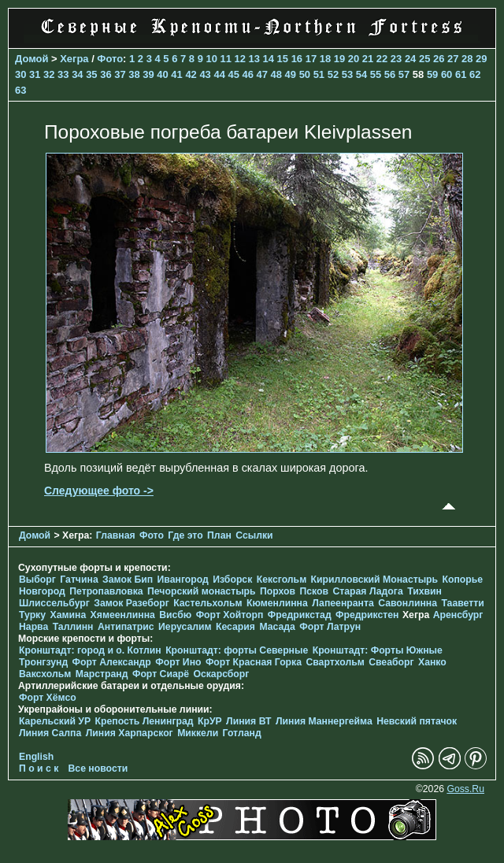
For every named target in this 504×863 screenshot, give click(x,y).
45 (233, 74)
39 (148, 74)
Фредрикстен (367, 615)
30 (20, 74)
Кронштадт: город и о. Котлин (90, 650)
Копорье (463, 580)
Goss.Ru (465, 789)
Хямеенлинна (123, 615)
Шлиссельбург (54, 603)
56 (390, 74)
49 (291, 74)
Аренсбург (458, 615)
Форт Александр (112, 662)
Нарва (33, 627)
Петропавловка (106, 591)
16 (297, 59)
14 (269, 59)
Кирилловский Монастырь (375, 580)
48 (276, 74)
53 (347, 74)
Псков (314, 591)
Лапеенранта (343, 603)
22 (382, 59)
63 (20, 90)
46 (248, 74)
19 (339, 59)
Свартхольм (335, 662)
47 (262, 74)
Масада (277, 627)
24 (410, 59)
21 (368, 59)
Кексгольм (282, 580)
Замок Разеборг (131, 603)
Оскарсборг (221, 674)
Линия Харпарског (130, 733)
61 (461, 74)
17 (311, 59)
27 (453, 59)
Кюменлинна (277, 603)
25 (424, 59)
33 (63, 74)
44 (219, 74)
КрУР (210, 721)
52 (333, 74)
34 (77, 74)
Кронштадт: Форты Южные (378, 650)
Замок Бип (128, 580)
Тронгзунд (43, 662)
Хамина (68, 615)
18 (325, 59)
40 (162, 74)
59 (432, 74)
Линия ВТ (248, 721)
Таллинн (73, 627)
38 (134, 74)
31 (35, 74)
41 (176, 74)
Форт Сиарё (161, 674)
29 (481, 59)
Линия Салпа (50, 733)
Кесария (235, 627)
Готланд (242, 733)
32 (49, 74)
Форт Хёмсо (48, 698)
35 (91, 74)
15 (283, 59)
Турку (32, 615)
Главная (116, 535)
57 (404, 74)
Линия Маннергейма (324, 721)
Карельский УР (55, 721)
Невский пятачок (417, 721)
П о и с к (39, 769)
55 (376, 74)
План (219, 535)
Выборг (37, 580)
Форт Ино (178, 662)
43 (205, 74)
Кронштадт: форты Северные (237, 650)
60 (447, 74)
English (36, 757)
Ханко (432, 662)
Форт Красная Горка (254, 662)
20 (354, 59)
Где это (185, 535)
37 (120, 74)
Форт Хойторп (230, 615)
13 (254, 59)
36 (106, 74)
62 (475, 74)
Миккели (198, 733)
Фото (110, 59)
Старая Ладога (367, 591)
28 (467, 59)
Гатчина (79, 580)
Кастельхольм (208, 603)
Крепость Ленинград (145, 721)
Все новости (98, 769)
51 (319, 74)
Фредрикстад (300, 615)
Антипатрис (126, 627)
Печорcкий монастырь (202, 591)
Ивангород (183, 580)
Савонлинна (408, 603)
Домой (31, 59)
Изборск (232, 580)
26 (439, 59)
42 (191, 74)
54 (361, 74)
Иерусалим (185, 627)
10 (211, 59)
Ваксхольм (45, 674)
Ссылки (254, 535)
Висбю (175, 615)
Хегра (74, 59)
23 (396, 59)
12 (240, 59)
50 (305, 74)
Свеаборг (391, 662)
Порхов (278, 591)
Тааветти (462, 603)
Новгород (42, 591)
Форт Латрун (330, 627)
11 (225, 59)
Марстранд (102, 674)
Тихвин (424, 591)
